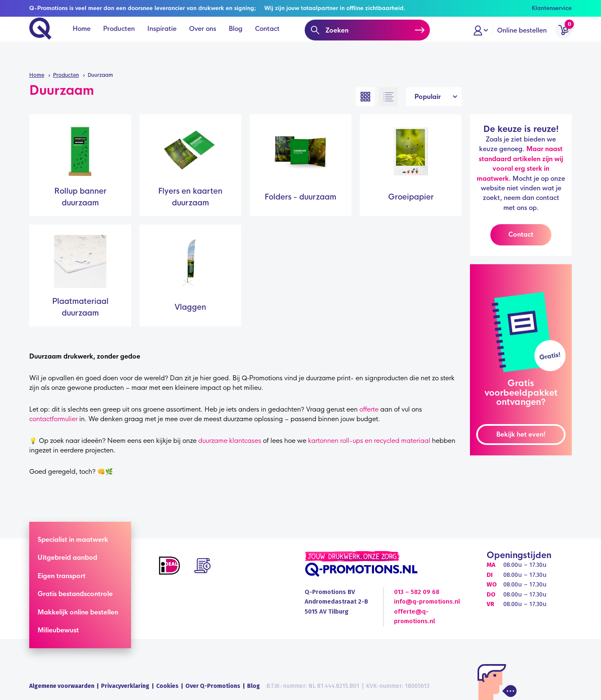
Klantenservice (552, 8)
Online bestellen (522, 42)
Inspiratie (165, 42)
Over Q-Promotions (213, 686)
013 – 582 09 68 (417, 592)
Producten (122, 42)
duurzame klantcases (230, 441)
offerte (369, 409)
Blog (239, 42)
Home (85, 42)
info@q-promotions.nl (427, 601)
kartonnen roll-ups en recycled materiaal (369, 441)
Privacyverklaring (125, 686)
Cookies (167, 686)
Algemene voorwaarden (62, 686)
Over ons (206, 42)
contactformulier (53, 419)
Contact (270, 42)
